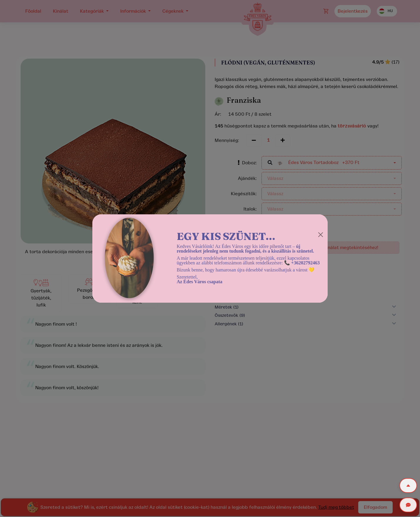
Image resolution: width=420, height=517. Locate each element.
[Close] (321, 235)
